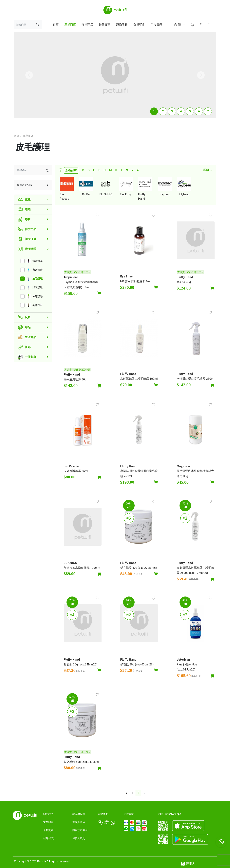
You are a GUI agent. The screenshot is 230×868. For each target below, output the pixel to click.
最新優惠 (105, 25)
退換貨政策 (79, 822)
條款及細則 (79, 838)
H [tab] (105, 170)
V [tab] (127, 170)
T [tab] (122, 170)
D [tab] (89, 170)
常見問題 (48, 822)
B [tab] (83, 170)
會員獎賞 (139, 25)
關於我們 (48, 814)
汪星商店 (70, 25)
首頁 (56, 25)
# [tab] (138, 170)
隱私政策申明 (80, 830)
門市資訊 (156, 25)
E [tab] (94, 170)
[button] (179, 25)
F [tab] (99, 170)
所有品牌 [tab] (71, 170)
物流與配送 (79, 814)
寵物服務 (122, 25)
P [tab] (116, 170)
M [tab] (111, 170)
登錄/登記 (49, 838)
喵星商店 (87, 25)
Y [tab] (132, 170)
